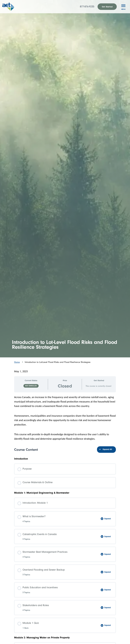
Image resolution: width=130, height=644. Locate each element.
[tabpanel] (65, 418)
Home (17, 362)
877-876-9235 (87, 7)
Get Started (107, 7)
